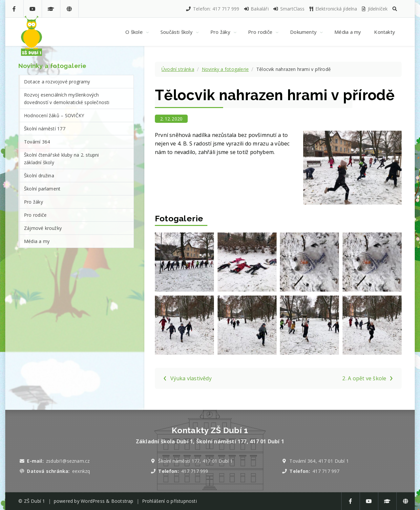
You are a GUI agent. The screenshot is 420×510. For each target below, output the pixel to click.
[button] (395, 9)
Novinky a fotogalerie (225, 69)
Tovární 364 (37, 142)
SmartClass (289, 9)
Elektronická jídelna (333, 9)
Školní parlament (42, 189)
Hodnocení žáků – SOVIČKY (54, 115)
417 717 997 (326, 471)
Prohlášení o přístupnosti (169, 501)
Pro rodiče (35, 215)
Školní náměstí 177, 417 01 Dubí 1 (195, 461)
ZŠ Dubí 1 (35, 501)
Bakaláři (256, 9)
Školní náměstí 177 (45, 129)
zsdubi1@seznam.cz (68, 461)
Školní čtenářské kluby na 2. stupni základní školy (62, 159)
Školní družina (39, 176)
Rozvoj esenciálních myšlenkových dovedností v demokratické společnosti (67, 99)
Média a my (37, 241)
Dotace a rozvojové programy (57, 82)
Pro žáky (33, 202)
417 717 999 (195, 471)
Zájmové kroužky (43, 228)
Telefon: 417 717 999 (212, 9)
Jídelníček (374, 9)
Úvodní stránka (178, 69)
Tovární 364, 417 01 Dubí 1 (319, 461)
